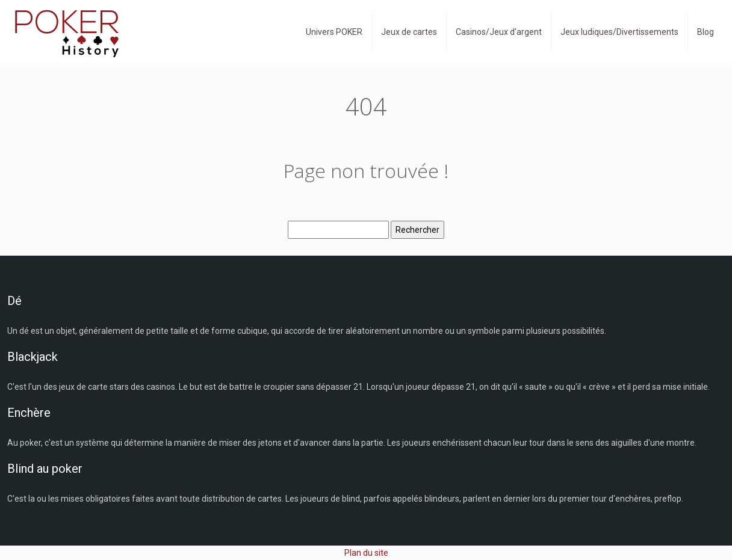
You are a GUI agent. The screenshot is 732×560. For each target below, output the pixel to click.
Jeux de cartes (409, 32)
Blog (706, 32)
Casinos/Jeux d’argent (499, 32)
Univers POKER (334, 32)
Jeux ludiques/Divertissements (619, 32)
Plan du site (366, 553)
